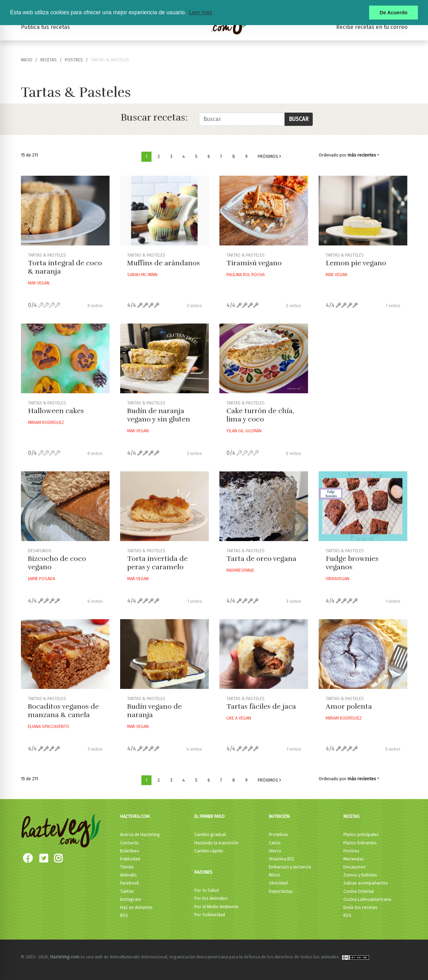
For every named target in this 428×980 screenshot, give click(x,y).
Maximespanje (240, 570)
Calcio (275, 843)
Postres (74, 60)
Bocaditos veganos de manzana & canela (63, 711)
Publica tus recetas (45, 27)
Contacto (129, 843)
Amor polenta (349, 706)
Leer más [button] (200, 12)
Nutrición (279, 816)
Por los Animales (211, 898)
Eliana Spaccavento (49, 726)
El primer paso (209, 816)
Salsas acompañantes (366, 883)
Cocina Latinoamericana (367, 899)
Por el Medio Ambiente (216, 907)
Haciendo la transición (216, 843)
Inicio (27, 60)
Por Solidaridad (210, 915)
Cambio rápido (209, 851)
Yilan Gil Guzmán (244, 431)
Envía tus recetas (360, 907)
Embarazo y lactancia (290, 867)
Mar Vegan (39, 283)
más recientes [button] (362, 155)
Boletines (130, 851)
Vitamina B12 (281, 859)
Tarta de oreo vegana (261, 559)
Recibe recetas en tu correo (372, 27)
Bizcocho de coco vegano (57, 563)
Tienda (127, 867)
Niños (275, 875)
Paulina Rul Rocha (246, 275)
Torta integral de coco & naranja (65, 267)
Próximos (269, 156)
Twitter (127, 891)
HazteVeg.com (135, 816)
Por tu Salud (207, 890)
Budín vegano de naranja (154, 711)
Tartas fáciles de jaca (261, 706)
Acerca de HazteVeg (140, 834)
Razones (203, 872)
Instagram (131, 899)
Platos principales (361, 834)
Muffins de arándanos (164, 263)
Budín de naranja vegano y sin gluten (159, 415)
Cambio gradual (210, 834)
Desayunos (355, 867)
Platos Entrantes (360, 843)
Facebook (130, 883)
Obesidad (278, 883)
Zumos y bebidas (360, 875)
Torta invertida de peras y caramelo (157, 563)
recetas (49, 60)
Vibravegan (337, 579)
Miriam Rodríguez (46, 422)
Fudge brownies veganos (352, 563)
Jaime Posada (41, 579)
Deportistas (281, 891)
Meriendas (354, 859)
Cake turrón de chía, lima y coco (260, 415)
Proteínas (279, 834)
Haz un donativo (136, 907)
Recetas (352, 816)
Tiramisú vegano (254, 263)
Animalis (129, 875)
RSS (124, 915)
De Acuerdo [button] (394, 13)
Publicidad (130, 859)
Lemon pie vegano (356, 263)
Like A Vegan (239, 718)
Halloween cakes (56, 411)
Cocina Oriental (359, 891)
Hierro (275, 851)
